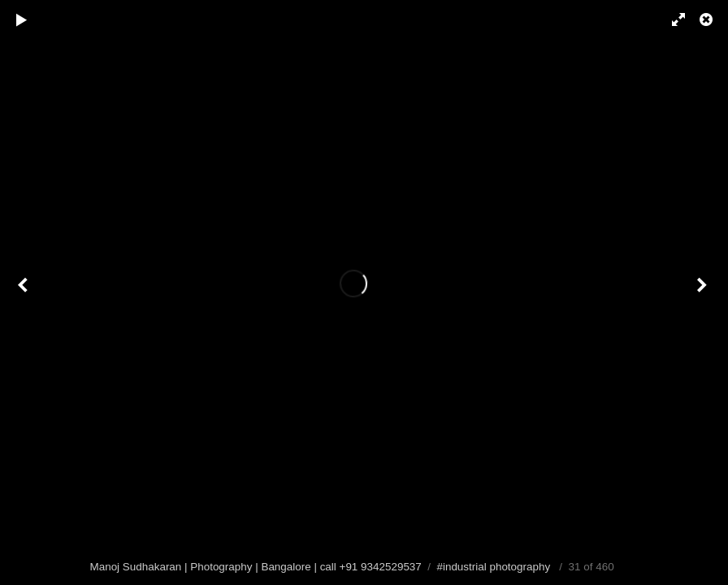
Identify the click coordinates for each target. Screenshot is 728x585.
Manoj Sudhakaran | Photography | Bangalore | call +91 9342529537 (256, 567)
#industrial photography (493, 567)
